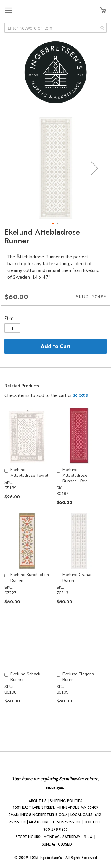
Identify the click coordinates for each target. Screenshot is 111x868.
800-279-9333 (55, 830)
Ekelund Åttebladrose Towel (29, 473)
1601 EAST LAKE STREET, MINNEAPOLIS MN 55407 (56, 807)
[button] (95, 168)
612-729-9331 (69, 822)
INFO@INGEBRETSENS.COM (44, 815)
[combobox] (55, 28)
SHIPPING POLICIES (66, 801)
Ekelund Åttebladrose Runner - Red (75, 475)
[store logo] (56, 72)
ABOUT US (38, 801)
